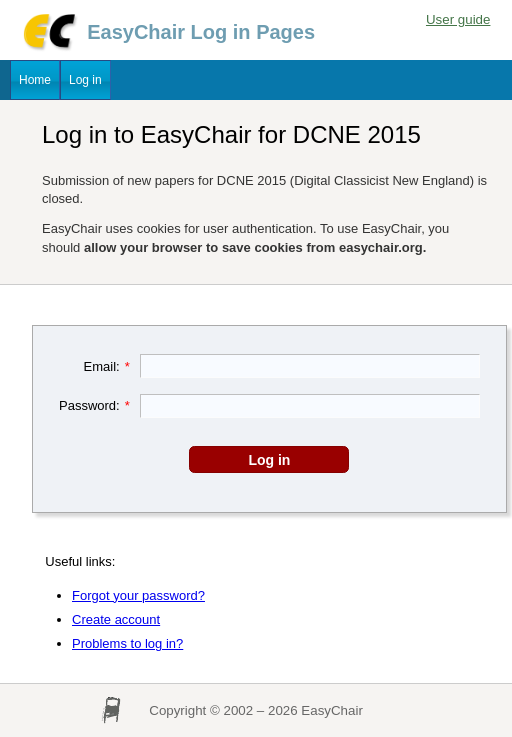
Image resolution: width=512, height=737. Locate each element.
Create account (116, 619)
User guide (458, 19)
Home (35, 80)
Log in (85, 80)
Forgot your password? (138, 595)
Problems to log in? (127, 643)
